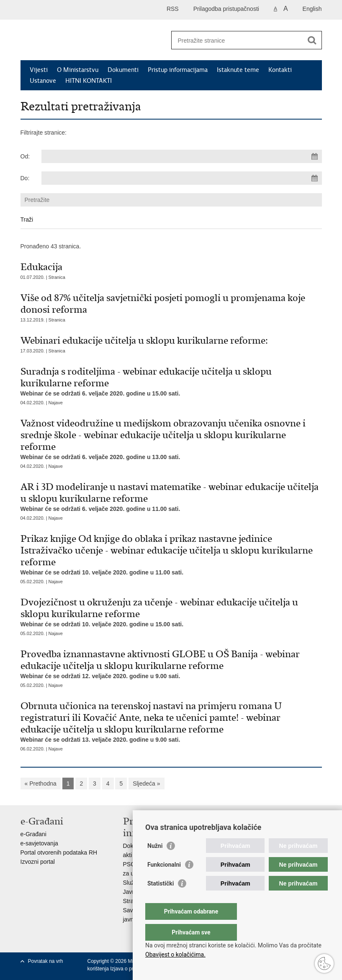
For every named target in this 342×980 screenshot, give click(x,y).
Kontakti (280, 70)
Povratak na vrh (46, 961)
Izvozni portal (38, 862)
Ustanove (43, 81)
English (312, 9)
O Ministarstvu (78, 70)
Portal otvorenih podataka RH (59, 852)
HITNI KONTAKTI (89, 81)
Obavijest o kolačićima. (175, 954)
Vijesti (39, 70)
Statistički (161, 900)
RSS (173, 9)
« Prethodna (41, 783)
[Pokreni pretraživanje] (312, 40)
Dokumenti (123, 70)
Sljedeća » (146, 783)
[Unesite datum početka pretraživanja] (182, 156)
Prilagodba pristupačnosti (226, 9)
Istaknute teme (238, 70)
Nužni (155, 863)
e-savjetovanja (39, 843)
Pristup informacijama (178, 70)
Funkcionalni (164, 881)
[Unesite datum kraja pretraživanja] (182, 178)
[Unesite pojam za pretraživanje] (238, 40)
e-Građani (33, 834)
